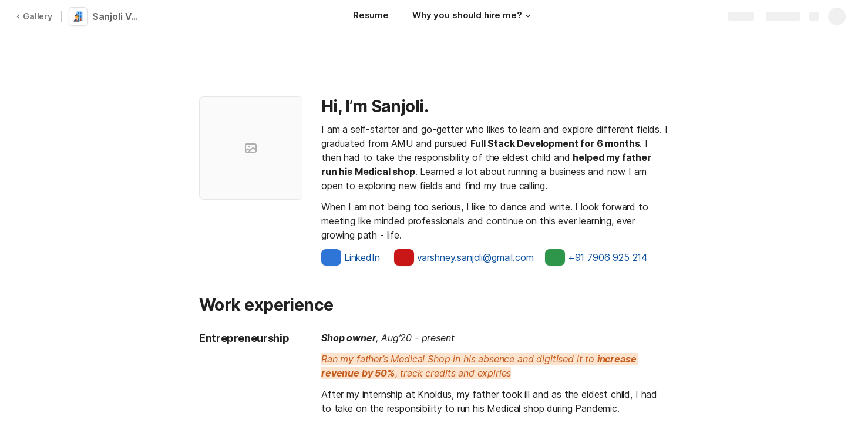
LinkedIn (362, 257)
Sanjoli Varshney (119, 16)
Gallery (34, 16)
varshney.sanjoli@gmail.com (475, 257)
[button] (528, 16)
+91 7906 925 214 (608, 257)
